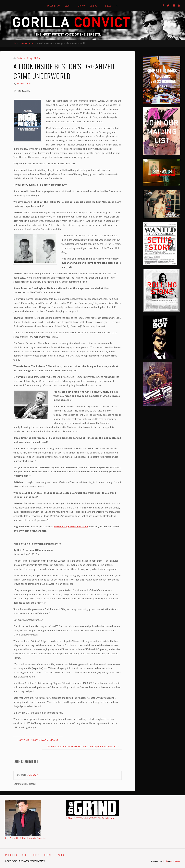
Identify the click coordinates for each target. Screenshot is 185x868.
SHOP (36, 855)
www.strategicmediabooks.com (72, 527)
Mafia (37, 58)
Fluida (165, 861)
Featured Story (26, 43)
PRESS (61, 855)
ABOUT (25, 855)
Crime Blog (32, 775)
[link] (118, 5)
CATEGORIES (11, 855)
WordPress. (175, 861)
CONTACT (49, 855)
